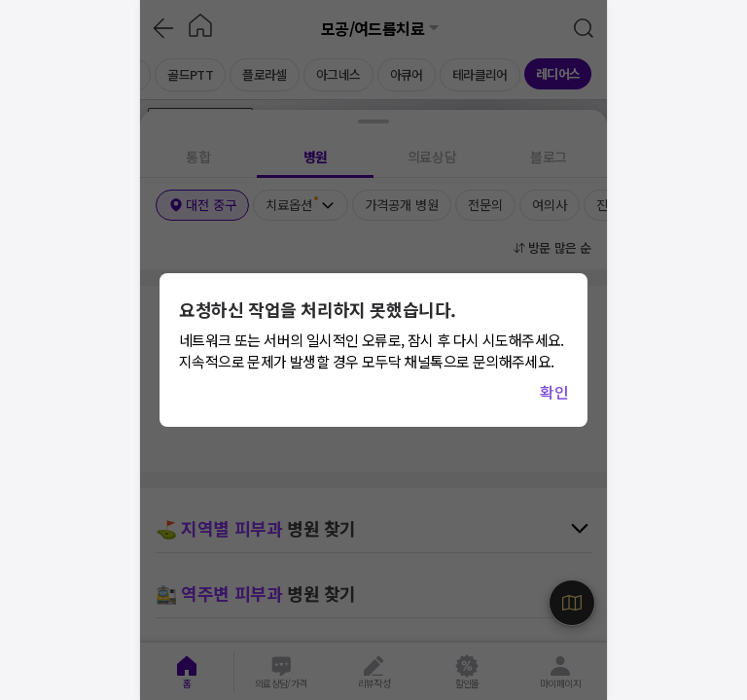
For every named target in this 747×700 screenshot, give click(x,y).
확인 (554, 392)
